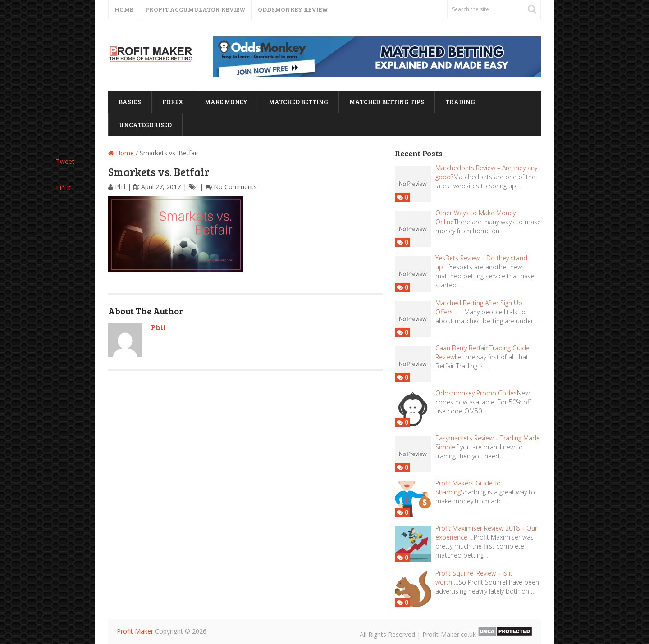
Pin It (63, 188)
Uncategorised (145, 125)
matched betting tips (387, 102)
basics (130, 102)
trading (460, 102)
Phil (120, 187)
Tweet (65, 161)
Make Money (226, 102)
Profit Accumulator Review (195, 9)
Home (124, 9)
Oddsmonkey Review (293, 9)
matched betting (298, 102)
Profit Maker (135, 631)
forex (173, 102)
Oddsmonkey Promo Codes (476, 393)
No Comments (235, 187)
